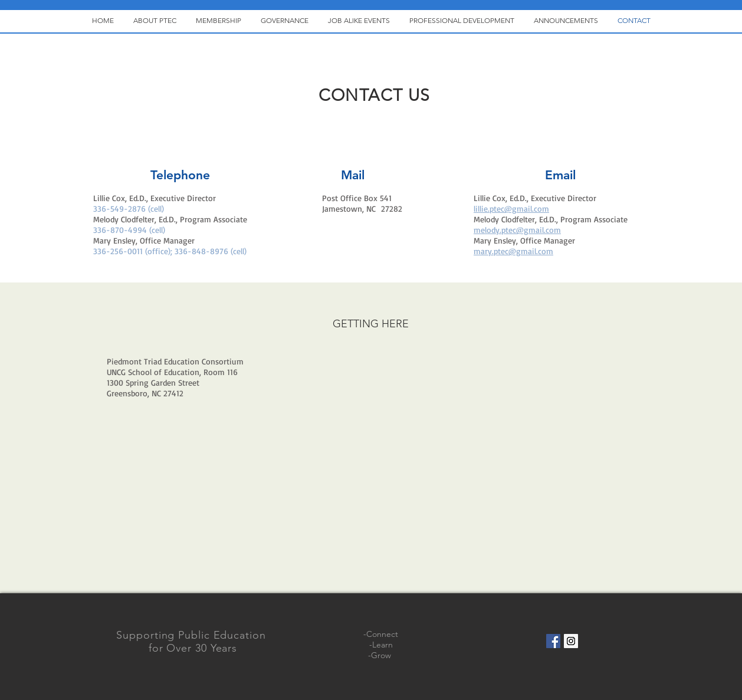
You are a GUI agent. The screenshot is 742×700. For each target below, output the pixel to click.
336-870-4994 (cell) (129, 230)
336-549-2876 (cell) (129, 208)
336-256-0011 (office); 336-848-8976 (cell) (170, 251)
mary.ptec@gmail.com (513, 251)
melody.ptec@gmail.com (517, 230)
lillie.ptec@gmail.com (511, 208)
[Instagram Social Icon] (571, 641)
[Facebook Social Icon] (553, 641)
